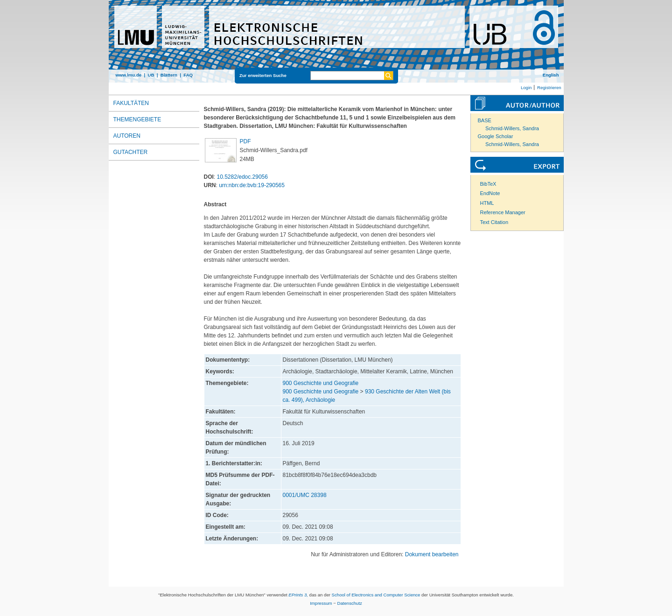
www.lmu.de (129, 75)
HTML (487, 203)
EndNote (490, 193)
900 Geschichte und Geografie (321, 383)
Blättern (169, 75)
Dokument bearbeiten (432, 554)
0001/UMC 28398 (305, 495)
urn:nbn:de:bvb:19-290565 (252, 185)
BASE (485, 120)
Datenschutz (350, 603)
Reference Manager (503, 212)
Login (526, 87)
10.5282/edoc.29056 (242, 177)
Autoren (127, 136)
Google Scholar (496, 136)
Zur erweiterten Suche (263, 75)
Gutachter (131, 152)
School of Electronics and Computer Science (376, 595)
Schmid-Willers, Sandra (512, 128)
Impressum (321, 603)
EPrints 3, (298, 595)
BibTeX (488, 184)
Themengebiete (137, 119)
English (551, 75)
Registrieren (549, 87)
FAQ (188, 75)
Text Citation (494, 222)
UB (151, 75)
